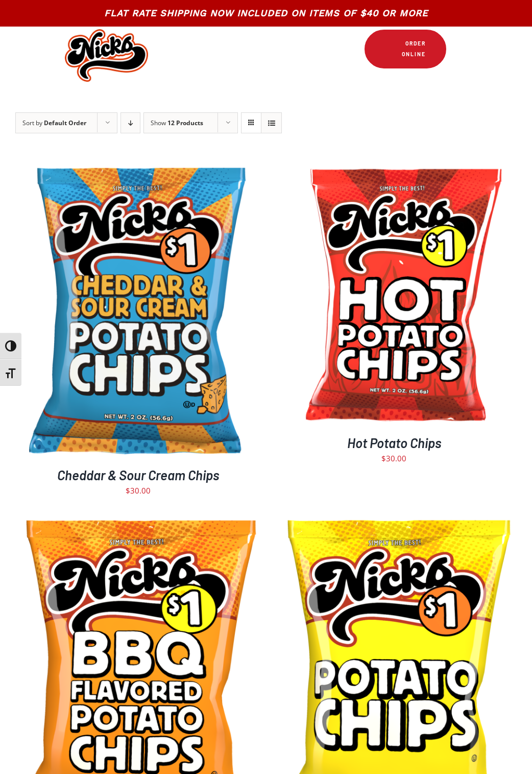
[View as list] (271, 123)
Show (177, 123)
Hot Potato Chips (394, 443)
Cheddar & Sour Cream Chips (138, 475)
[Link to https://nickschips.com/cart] (457, 49)
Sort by (54, 123)
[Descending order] (130, 123)
